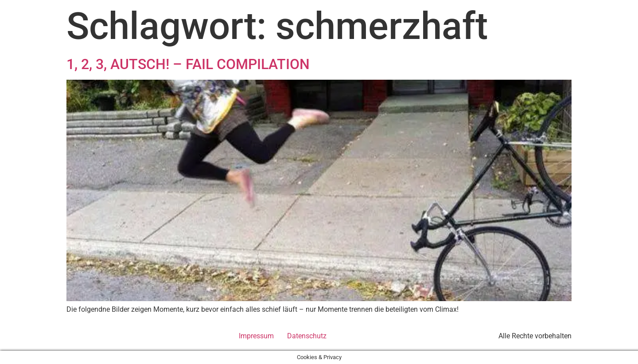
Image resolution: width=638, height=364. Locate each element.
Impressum (256, 336)
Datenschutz (307, 336)
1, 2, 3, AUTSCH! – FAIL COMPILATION (188, 64)
